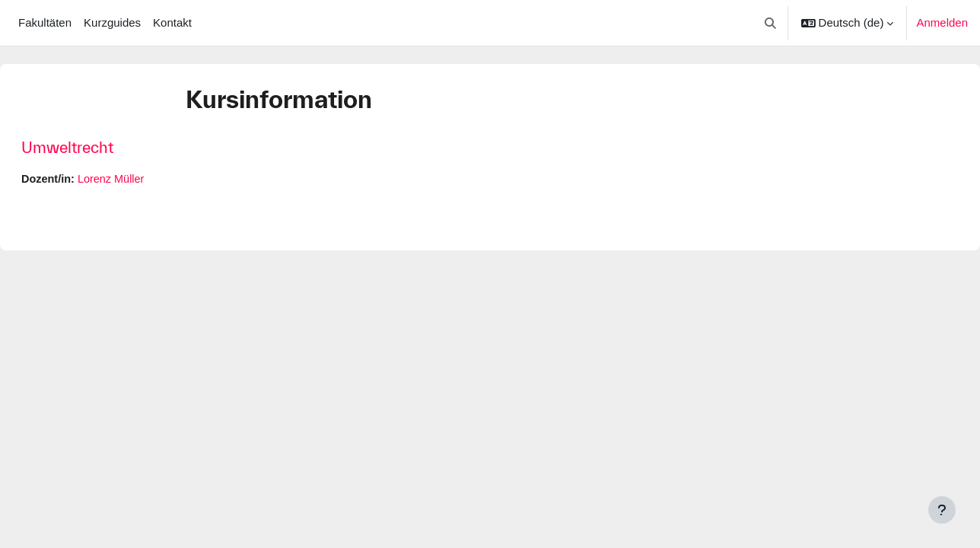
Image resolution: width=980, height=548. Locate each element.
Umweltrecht (104, 147)
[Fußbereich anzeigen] (942, 510)
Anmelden (942, 22)
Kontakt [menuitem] (172, 22)
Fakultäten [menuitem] (45, 22)
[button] (770, 23)
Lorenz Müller (151, 179)
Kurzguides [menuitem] (112, 22)
